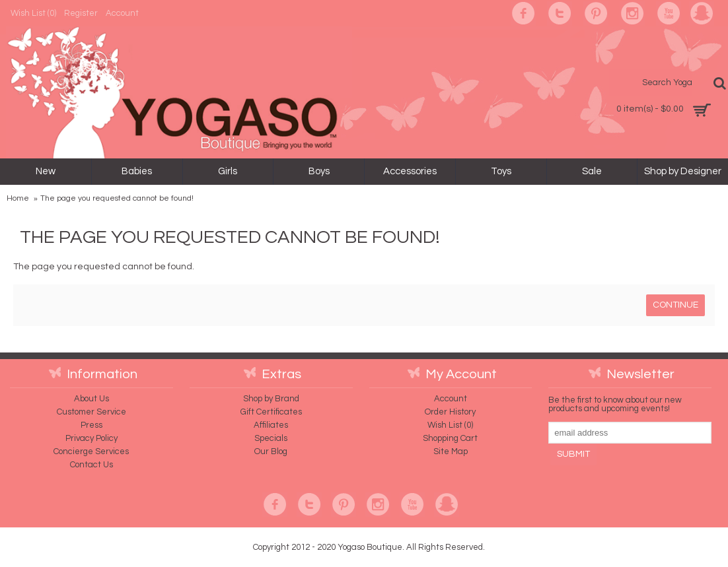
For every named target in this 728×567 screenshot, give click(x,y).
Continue (675, 305)
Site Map (451, 451)
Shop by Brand (271, 399)
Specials (271, 438)
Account (451, 399)
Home (18, 198)
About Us (91, 399)
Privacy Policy (91, 438)
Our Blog (271, 451)
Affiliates (271, 425)
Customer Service (91, 412)
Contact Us (91, 465)
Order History (450, 412)
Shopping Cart (450, 438)
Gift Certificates (271, 412)
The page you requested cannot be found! (117, 198)
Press (91, 425)
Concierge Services (91, 451)
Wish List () (450, 425)
